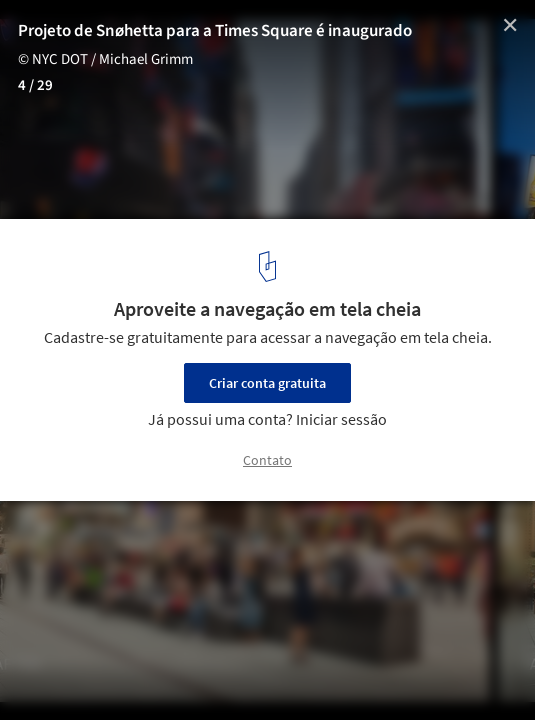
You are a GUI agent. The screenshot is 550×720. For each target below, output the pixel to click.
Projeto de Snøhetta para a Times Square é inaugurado (215, 31)
